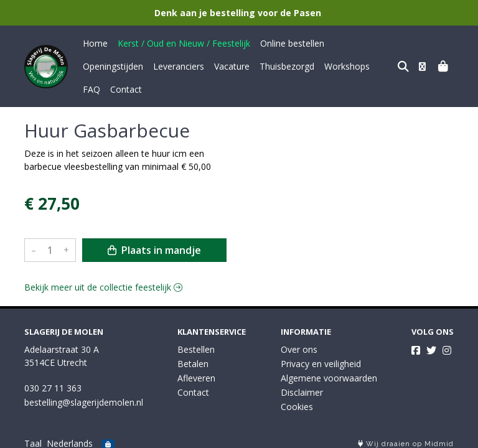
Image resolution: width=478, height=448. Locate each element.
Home (95, 43)
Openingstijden (364, 43)
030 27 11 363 (53, 381)
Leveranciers (108, 66)
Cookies (297, 400)
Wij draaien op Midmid (406, 437)
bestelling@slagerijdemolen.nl (84, 395)
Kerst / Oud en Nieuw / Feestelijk (184, 43)
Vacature (162, 66)
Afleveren (196, 371)
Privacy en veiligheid (321, 357)
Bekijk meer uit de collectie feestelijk (103, 264)
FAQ (318, 66)
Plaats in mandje (154, 227)
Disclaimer (302, 385)
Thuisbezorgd (217, 66)
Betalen (193, 357)
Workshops (277, 66)
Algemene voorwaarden (329, 371)
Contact (353, 66)
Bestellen (196, 343)
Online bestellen (292, 43)
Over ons (299, 343)
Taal (33, 436)
